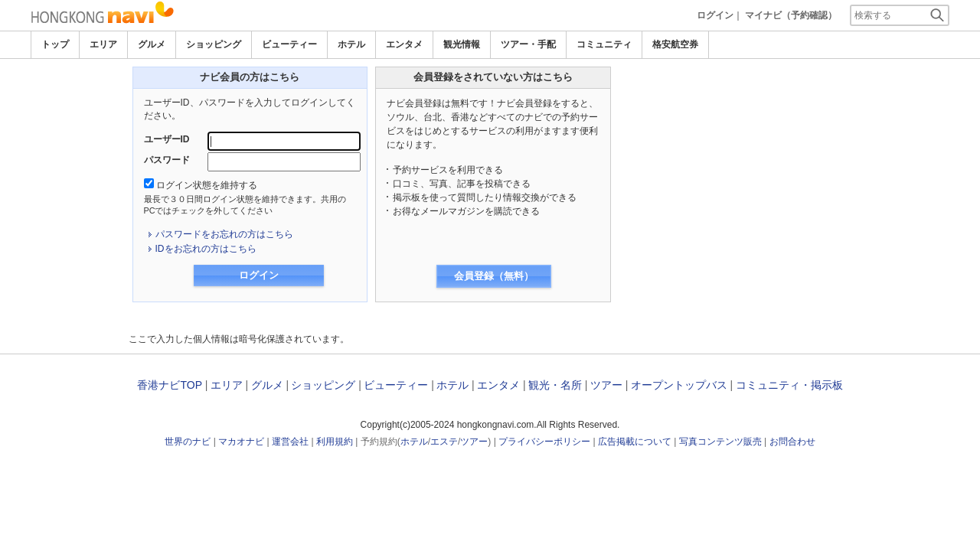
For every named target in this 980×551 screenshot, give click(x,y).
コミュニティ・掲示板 (789, 385)
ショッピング (214, 44)
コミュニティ (604, 44)
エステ (444, 442)
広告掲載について (635, 442)
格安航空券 (675, 44)
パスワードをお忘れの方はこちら (224, 234)
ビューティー (289, 44)
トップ (55, 44)
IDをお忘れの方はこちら (206, 249)
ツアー (606, 385)
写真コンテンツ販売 (720, 442)
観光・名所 (555, 385)
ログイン (715, 15)
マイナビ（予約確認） (791, 15)
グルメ (152, 44)
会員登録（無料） (494, 276)
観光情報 (462, 44)
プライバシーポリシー (544, 442)
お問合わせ (792, 442)
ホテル (351, 44)
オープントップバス (679, 385)
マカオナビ (241, 442)
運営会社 (290, 442)
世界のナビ (188, 442)
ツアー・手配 (528, 44)
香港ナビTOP (169, 385)
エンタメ (404, 44)
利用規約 (335, 442)
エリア (103, 44)
